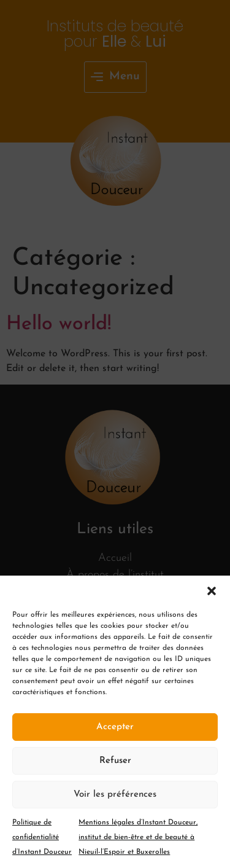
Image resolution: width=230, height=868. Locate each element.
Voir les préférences (115, 795)
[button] (212, 591)
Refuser (115, 761)
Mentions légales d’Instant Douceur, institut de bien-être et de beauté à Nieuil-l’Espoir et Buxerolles (138, 837)
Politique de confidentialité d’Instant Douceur (42, 837)
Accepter (115, 727)
